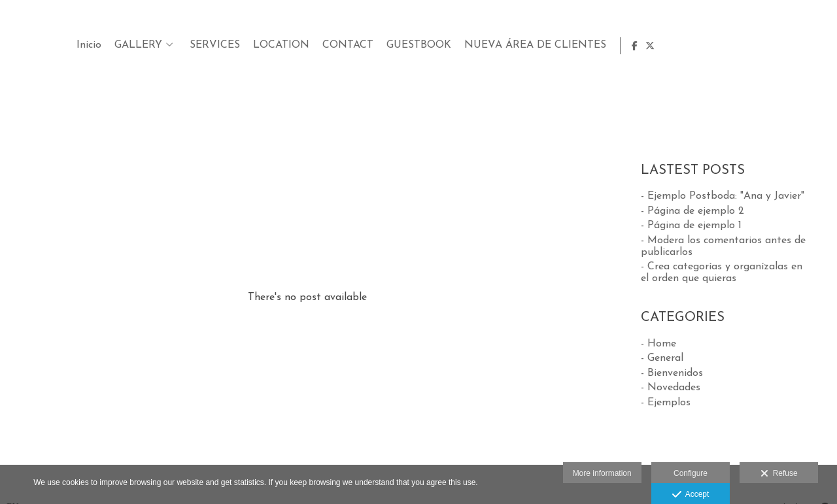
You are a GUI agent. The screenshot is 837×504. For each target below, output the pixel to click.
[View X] (817, 46)
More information (602, 473)
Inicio (383, 45)
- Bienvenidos (672, 373)
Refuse (779, 474)
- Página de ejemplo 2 (692, 211)
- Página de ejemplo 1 (691, 226)
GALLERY (432, 45)
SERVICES (508, 45)
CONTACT (641, 45)
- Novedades (671, 388)
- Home (658, 344)
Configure (691, 473)
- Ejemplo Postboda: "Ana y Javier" (723, 196)
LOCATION (575, 45)
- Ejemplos (666, 403)
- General (662, 358)
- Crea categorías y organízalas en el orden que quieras (722, 273)
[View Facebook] (802, 46)
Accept (691, 495)
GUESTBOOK (712, 45)
